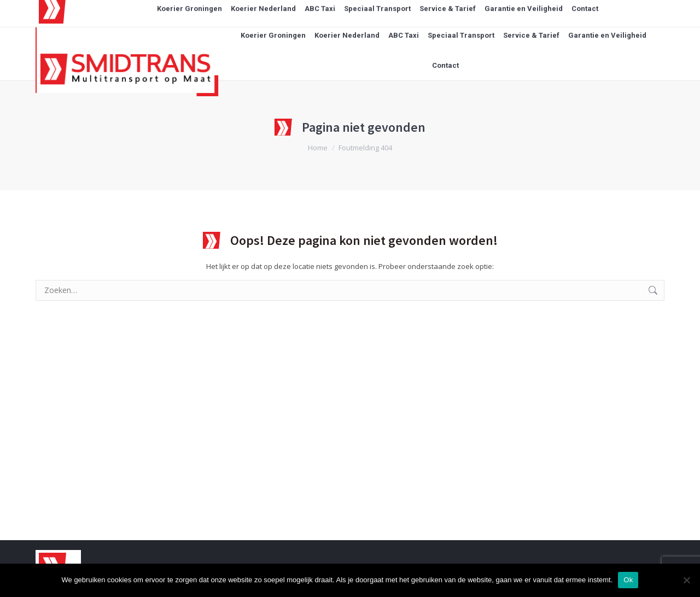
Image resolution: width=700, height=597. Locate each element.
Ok (628, 580)
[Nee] (686, 580)
